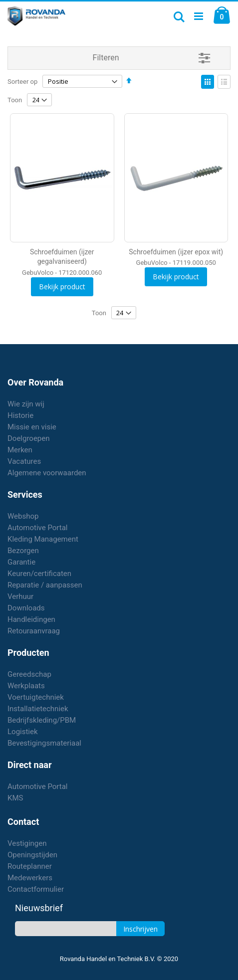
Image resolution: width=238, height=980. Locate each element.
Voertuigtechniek (36, 697)
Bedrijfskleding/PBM (42, 720)
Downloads (26, 608)
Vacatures (24, 461)
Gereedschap (29, 674)
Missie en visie (32, 427)
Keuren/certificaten (39, 574)
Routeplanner (30, 866)
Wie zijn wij (26, 404)
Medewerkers (30, 878)
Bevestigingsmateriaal (44, 743)
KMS (15, 798)
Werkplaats (26, 686)
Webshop (23, 516)
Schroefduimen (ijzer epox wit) (176, 252)
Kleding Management (43, 539)
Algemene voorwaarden (47, 473)
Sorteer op (22, 82)
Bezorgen (23, 551)
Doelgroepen (29, 438)
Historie (20, 415)
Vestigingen (27, 843)
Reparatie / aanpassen (45, 585)
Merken (20, 450)
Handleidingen (31, 619)
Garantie (21, 562)
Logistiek (23, 732)
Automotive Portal (37, 528)
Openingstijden (32, 855)
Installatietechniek (38, 709)
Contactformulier (36, 889)
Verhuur (20, 596)
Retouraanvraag (34, 631)
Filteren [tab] (106, 58)
